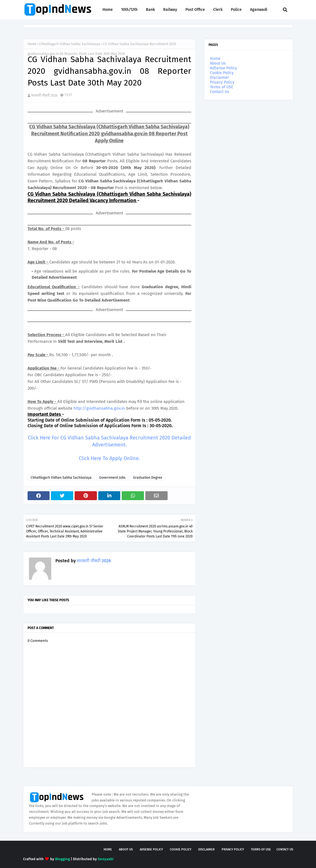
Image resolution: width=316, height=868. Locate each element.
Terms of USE (221, 87)
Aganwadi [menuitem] (259, 10)
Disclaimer (219, 78)
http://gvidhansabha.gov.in (99, 408)
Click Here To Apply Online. (109, 458)
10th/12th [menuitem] (129, 10)
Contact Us (220, 92)
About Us (218, 63)
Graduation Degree (148, 478)
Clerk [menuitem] (218, 10)
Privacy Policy (222, 82)
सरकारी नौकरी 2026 (44, 95)
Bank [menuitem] (150, 10)
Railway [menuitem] (170, 10)
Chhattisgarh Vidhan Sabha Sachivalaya (70, 44)
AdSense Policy (223, 68)
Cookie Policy (222, 73)
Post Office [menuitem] (195, 10)
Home (32, 44)
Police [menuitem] (236, 10)
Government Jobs (112, 478)
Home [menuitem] (108, 10)
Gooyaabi (106, 859)
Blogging (63, 859)
